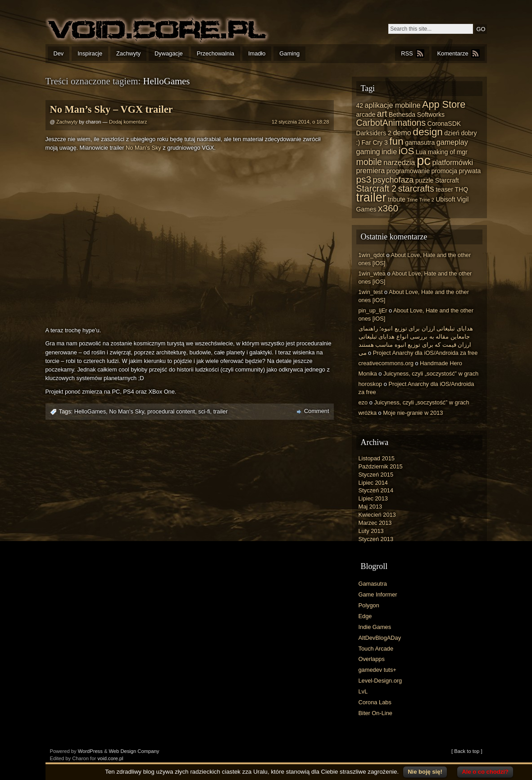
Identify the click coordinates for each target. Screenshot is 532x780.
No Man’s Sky (143, 148)
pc (424, 160)
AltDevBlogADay (380, 638)
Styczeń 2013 (376, 539)
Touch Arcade (376, 649)
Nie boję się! (425, 772)
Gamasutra (373, 584)
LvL (363, 691)
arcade (366, 115)
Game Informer (378, 594)
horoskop (371, 384)
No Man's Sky (127, 411)
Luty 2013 (371, 531)
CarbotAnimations (391, 123)
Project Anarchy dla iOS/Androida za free (425, 353)
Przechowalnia (216, 53)
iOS (407, 151)
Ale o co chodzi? (485, 772)
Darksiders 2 (374, 133)
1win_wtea (372, 273)
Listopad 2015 (377, 458)
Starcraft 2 (377, 188)
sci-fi (204, 411)
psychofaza (393, 180)
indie (389, 151)
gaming (368, 151)
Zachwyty (128, 53)
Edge (365, 616)
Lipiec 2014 (373, 483)
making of (442, 152)
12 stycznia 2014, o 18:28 (300, 122)
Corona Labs (375, 702)
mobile (369, 162)
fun (396, 141)
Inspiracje (90, 53)
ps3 (364, 179)
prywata (470, 171)
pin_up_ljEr (373, 310)
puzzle (424, 180)
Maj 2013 (371, 507)
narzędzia (399, 162)
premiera (371, 170)
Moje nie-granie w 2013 (413, 413)
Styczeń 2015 (376, 475)
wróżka (368, 413)
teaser (444, 189)
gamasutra (420, 142)
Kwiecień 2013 (377, 515)
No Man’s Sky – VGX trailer (111, 109)
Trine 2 (427, 200)
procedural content (171, 411)
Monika (368, 374)
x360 (388, 208)
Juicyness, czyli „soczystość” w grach (431, 374)
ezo (363, 402)
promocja (444, 171)
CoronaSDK (444, 124)
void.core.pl (110, 758)
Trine (412, 200)
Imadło (257, 53)
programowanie (408, 171)
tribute (397, 199)
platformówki (452, 162)
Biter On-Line (375, 713)
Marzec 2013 (375, 523)
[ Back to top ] (467, 751)
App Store (444, 104)
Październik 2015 (381, 466)
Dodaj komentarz (128, 122)
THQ (462, 189)
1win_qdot (372, 255)
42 (360, 106)
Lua (421, 152)
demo (402, 133)
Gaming (289, 53)
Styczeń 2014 (376, 490)
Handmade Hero (441, 363)
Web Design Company (134, 751)
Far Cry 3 (375, 142)
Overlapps (372, 659)
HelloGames (90, 411)
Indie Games (375, 627)
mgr (462, 152)
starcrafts (416, 188)
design (427, 132)
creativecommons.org (386, 363)
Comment (316, 411)
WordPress (90, 751)
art (382, 114)
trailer (220, 411)
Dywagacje (169, 53)
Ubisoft (445, 199)
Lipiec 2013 (373, 498)
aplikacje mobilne (393, 105)
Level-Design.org (380, 681)
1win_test (371, 292)
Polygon (369, 605)
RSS (407, 53)
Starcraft (447, 180)
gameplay (452, 142)
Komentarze (453, 53)
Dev (59, 53)
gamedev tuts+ (377, 670)
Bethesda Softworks (417, 115)
